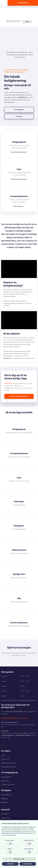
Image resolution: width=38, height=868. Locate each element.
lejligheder (23, 97)
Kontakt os (9, 384)
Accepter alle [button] (28, 864)
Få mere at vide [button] (19, 859)
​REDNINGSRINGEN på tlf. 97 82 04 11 (15, 718)
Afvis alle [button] (10, 864)
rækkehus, (7, 358)
